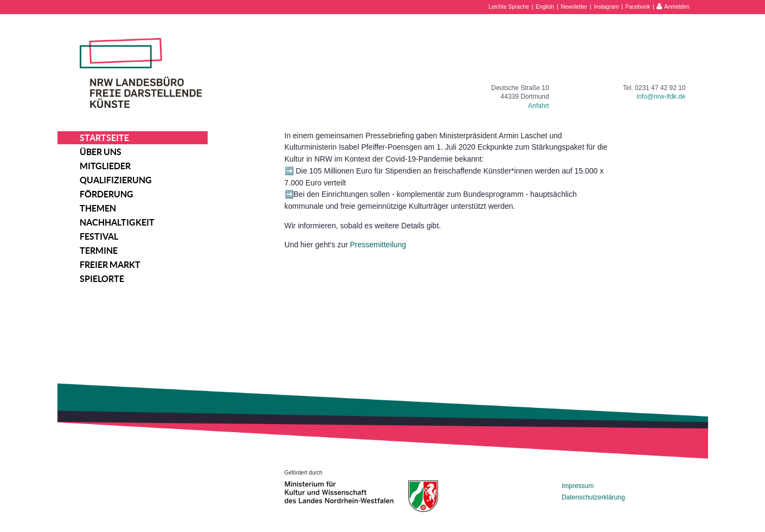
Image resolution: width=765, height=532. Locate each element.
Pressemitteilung (378, 245)
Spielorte (102, 279)
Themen (98, 208)
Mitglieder (105, 166)
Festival (99, 236)
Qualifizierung (116, 180)
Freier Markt (110, 265)
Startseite (104, 138)
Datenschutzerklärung (593, 497)
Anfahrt (539, 106)
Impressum (578, 486)
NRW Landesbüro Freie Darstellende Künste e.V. (141, 73)
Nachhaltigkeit (117, 222)
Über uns (101, 152)
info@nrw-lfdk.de (661, 97)
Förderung (107, 194)
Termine (99, 251)
